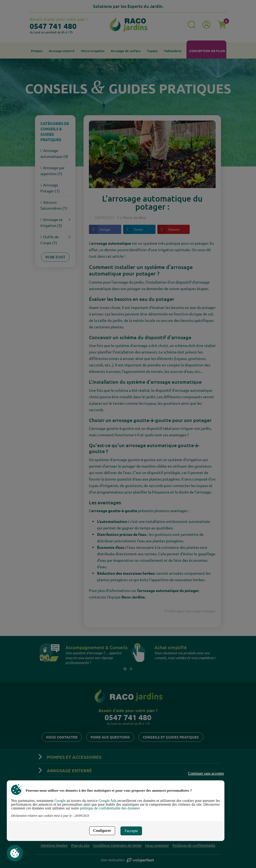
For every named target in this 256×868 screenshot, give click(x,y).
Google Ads (108, 801)
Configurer (102, 831)
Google (60, 801)
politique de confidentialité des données (110, 808)
